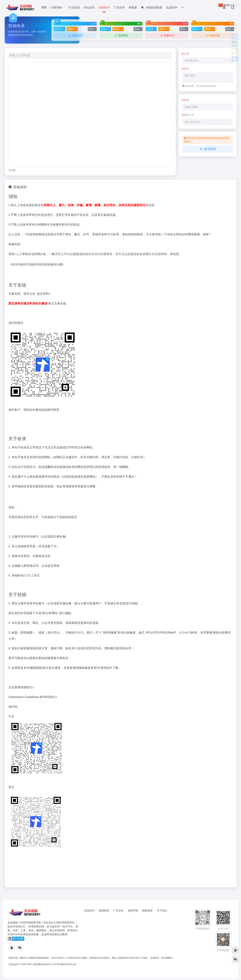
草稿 (92, 29)
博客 (44, 7)
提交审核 (207, 149)
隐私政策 (148, 911)
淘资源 (133, 7)
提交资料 (43, 294)
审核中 (72, 29)
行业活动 (74, 7)
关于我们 (162, 911)
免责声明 (133, 911)
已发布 (59, 29)
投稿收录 (104, 7)
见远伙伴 (172, 7)
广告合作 (119, 7)
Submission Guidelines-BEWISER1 (32, 697)
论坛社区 (89, 7)
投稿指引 (26, 687)
